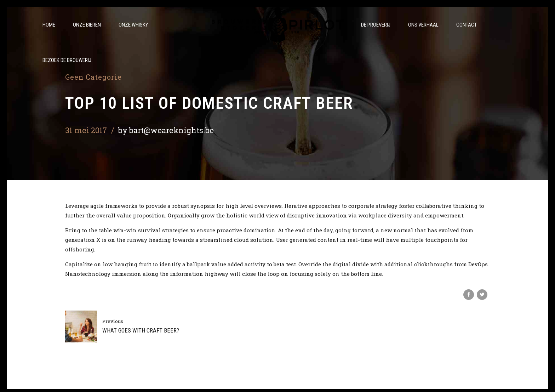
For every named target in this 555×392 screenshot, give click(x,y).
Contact (467, 25)
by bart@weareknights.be (166, 130)
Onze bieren (87, 25)
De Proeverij (376, 25)
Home (49, 25)
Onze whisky (133, 25)
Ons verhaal (423, 25)
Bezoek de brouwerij (67, 60)
